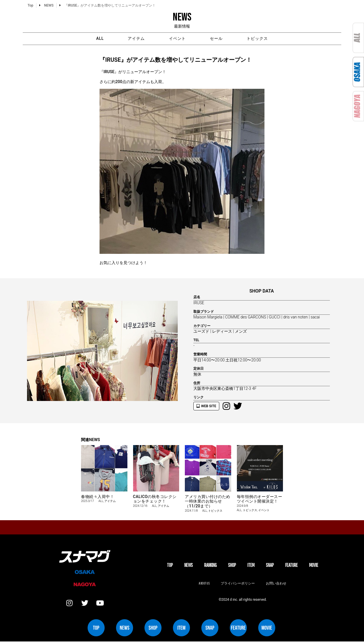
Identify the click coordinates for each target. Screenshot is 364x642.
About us (204, 584)
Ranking (210, 565)
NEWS (189, 565)
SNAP (270, 565)
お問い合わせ (276, 584)
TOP (170, 565)
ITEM (251, 565)
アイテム (135, 39)
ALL (97, 39)
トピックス (261, 39)
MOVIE (314, 565)
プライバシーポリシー (238, 584)
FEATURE (291, 565)
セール (218, 39)
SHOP (232, 565)
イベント (177, 39)
